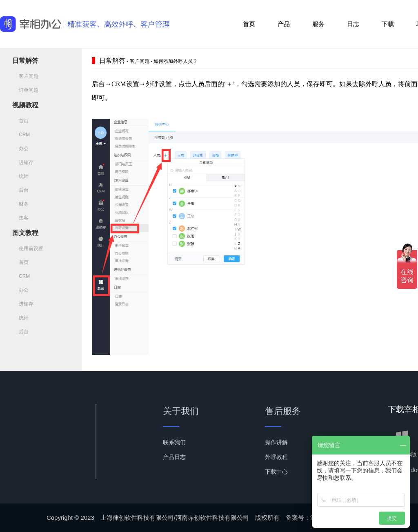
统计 (20, 176)
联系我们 (174, 442)
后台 (20, 190)
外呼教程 (276, 457)
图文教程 (25, 233)
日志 (353, 24)
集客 (20, 218)
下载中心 (276, 472)
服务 (318, 24)
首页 (249, 24)
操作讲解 (276, 442)
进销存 (23, 162)
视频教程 (25, 105)
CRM (21, 135)
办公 (20, 149)
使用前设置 (28, 248)
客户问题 (25, 76)
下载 (388, 24)
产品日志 (174, 457)
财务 (20, 204)
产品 (284, 24)
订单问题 (25, 90)
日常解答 (25, 61)
